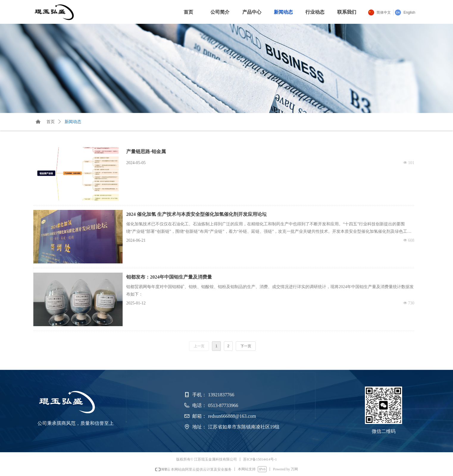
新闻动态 (73, 122)
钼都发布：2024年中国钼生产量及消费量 (169, 277)
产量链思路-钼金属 (146, 151)
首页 (51, 122)
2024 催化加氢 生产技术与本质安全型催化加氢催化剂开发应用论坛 (196, 214)
